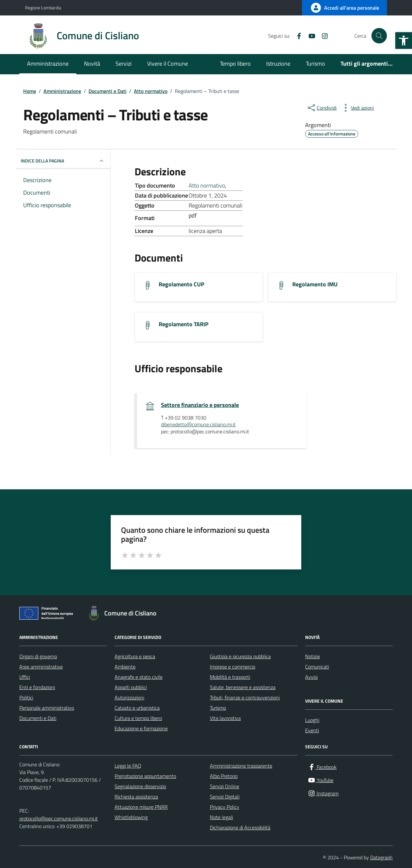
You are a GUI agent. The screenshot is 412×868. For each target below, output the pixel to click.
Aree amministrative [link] (41, 667)
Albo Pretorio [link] (224, 776)
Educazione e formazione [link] (141, 728)
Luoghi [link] (312, 720)
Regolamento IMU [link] (315, 284)
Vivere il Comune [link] (168, 64)
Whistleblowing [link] (131, 817)
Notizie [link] (313, 656)
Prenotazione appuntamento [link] (145, 776)
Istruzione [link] (278, 64)
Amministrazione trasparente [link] (241, 766)
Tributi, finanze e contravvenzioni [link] (245, 697)
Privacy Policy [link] (225, 807)
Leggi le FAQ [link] (128, 766)
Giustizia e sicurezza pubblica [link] (240, 656)
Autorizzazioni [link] (129, 697)
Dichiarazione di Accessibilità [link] (240, 827)
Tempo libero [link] (235, 64)
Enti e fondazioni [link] (37, 687)
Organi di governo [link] (38, 656)
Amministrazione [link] (48, 64)
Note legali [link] (221, 817)
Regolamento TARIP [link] (184, 324)
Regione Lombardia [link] (43, 8)
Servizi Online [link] (225, 786)
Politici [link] (26, 697)
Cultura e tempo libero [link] (138, 718)
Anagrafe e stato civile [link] (139, 677)
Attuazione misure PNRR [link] (141, 807)
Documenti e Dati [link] (38, 718)
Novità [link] (92, 64)
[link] (404, 41)
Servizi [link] (124, 64)
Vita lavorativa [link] (225, 718)
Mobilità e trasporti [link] (230, 677)
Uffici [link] (25, 677)
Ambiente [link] (125, 667)
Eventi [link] (312, 730)
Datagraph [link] (381, 857)
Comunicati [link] (317, 667)
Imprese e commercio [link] (233, 667)
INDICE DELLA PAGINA (63, 161)
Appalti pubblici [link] (131, 687)
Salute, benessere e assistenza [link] (243, 687)
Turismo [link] (315, 64)
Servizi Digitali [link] (225, 797)
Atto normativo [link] (207, 185)
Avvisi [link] (311, 677)
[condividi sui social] (322, 108)
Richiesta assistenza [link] (136, 797)
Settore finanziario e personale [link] (200, 405)
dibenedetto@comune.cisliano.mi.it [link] (198, 425)
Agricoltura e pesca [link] (135, 656)
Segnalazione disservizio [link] (140, 786)
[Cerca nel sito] (379, 36)
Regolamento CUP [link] (182, 284)
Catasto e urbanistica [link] (137, 708)
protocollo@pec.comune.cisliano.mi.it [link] (59, 818)
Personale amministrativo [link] (47, 708)
